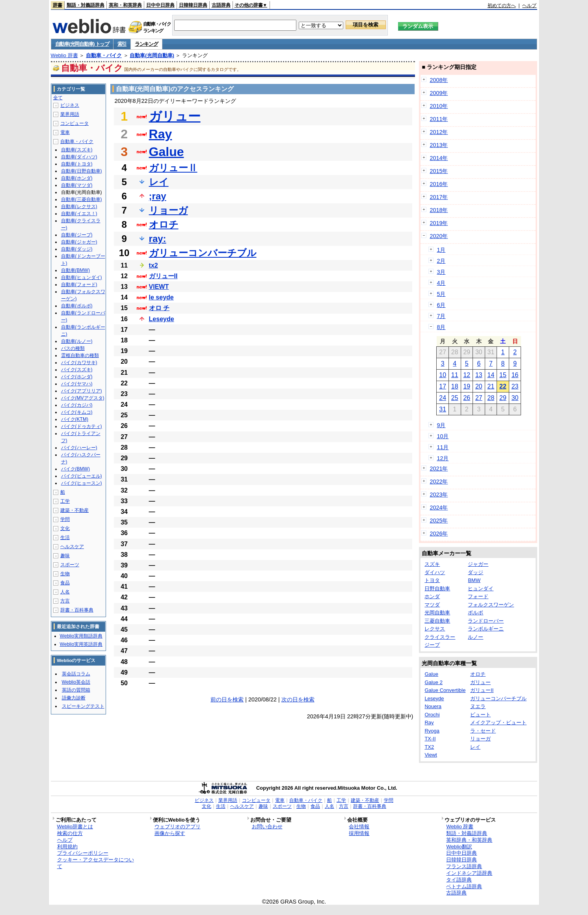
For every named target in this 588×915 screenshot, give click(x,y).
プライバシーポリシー (83, 853)
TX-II (430, 739)
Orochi (432, 715)
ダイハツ (435, 572)
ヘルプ (529, 6)
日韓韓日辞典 (193, 5)
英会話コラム (76, 674)
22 (503, 386)
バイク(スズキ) (77, 370)
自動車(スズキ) (77, 150)
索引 (122, 44)
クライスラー (440, 637)
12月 (443, 458)
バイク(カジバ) (77, 405)
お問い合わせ (267, 827)
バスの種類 (73, 348)
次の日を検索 (298, 699)
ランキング (146, 44)
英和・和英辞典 (125, 5)
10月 (443, 436)
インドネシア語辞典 (469, 873)
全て (58, 98)
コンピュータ (74, 123)
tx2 (154, 265)
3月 (441, 272)
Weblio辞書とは (75, 827)
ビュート (480, 715)
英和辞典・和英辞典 (469, 840)
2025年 (439, 521)
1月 (441, 250)
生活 (65, 537)
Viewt (431, 755)
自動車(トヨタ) (77, 164)
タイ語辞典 (459, 880)
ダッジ (475, 572)
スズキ (432, 564)
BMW (474, 580)
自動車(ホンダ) (77, 178)
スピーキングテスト (83, 706)
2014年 (439, 158)
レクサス (435, 629)
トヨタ (432, 580)
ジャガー (478, 564)
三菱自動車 (437, 621)
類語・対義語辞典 (86, 5)
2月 (441, 261)
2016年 (439, 184)
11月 (443, 447)
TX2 (429, 747)
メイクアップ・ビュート (498, 723)
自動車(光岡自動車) (152, 55)
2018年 (439, 210)
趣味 (65, 556)
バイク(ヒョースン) (82, 483)
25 (455, 398)
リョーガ (168, 210)
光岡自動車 (437, 613)
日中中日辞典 (160, 5)
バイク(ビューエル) (82, 476)
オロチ (164, 224)
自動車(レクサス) (79, 206)
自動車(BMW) (75, 270)
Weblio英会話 (76, 682)
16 (515, 375)
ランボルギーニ (486, 629)
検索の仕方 (70, 833)
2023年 (439, 495)
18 (455, 386)
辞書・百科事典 (77, 610)
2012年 (439, 132)
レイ (159, 182)
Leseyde (162, 319)
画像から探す (170, 833)
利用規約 (67, 847)
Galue (167, 152)
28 (491, 398)
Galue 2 (434, 682)
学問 (65, 519)
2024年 (439, 508)
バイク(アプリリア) (82, 391)
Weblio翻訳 (459, 847)
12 (467, 375)
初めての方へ (502, 6)
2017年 (439, 197)
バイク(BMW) (75, 469)
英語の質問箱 (76, 690)
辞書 (58, 5)
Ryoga (432, 731)
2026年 (439, 534)
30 (515, 398)
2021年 (439, 469)
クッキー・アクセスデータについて (96, 863)
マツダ (432, 605)
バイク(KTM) (75, 419)
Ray (161, 134)
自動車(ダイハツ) (79, 157)
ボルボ (475, 613)
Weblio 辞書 (64, 55)
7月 (441, 316)
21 (491, 386)
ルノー (475, 637)
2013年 (439, 145)
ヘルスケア (72, 547)
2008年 (439, 80)
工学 (65, 501)
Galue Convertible (445, 690)
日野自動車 (437, 589)
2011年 (439, 119)
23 (515, 386)
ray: (158, 239)
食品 (65, 583)
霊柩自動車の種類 (80, 355)
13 (479, 375)
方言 (65, 601)
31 (443, 409)
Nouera (433, 706)
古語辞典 (221, 5)
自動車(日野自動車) (82, 171)
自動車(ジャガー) (79, 242)
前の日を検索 (227, 699)
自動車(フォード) (79, 285)
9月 (441, 425)
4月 (441, 283)
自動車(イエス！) (79, 214)
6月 (441, 305)
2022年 (439, 482)
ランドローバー (486, 621)
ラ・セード (483, 731)
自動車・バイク (104, 55)
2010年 (439, 106)
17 (443, 386)
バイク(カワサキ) (79, 363)
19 (467, 386)
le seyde (161, 297)
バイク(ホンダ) (77, 377)
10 (443, 375)
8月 (441, 327)
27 (479, 398)
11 (455, 375)
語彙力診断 (74, 698)
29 (503, 398)
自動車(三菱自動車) (82, 199)
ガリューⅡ (173, 168)
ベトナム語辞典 (464, 886)
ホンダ (432, 596)
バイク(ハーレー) (79, 448)
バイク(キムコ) (77, 412)
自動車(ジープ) (77, 235)
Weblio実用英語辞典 (81, 644)
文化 (65, 528)
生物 (65, 574)
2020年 (439, 236)
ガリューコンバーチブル (203, 253)
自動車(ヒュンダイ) (82, 277)
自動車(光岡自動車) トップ (82, 44)
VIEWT (159, 287)
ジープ (432, 645)
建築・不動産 (74, 510)
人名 (65, 592)
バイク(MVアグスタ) (83, 398)
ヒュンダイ (481, 589)
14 (491, 375)
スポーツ (70, 565)
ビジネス (70, 105)
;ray (158, 196)
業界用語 (70, 114)
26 (467, 398)
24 (443, 398)
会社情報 (359, 827)
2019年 (439, 223)
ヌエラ (478, 706)
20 (479, 386)
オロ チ (159, 308)
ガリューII (163, 276)
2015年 (439, 171)
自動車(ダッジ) (77, 249)
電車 (65, 132)
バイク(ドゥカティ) (82, 426)
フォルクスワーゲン (491, 605)
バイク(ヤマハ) (77, 384)
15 (503, 375)
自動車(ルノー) (77, 341)
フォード (478, 596)
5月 (441, 294)
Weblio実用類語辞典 (81, 636)
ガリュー (175, 116)
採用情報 (359, 833)
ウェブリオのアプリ (178, 827)
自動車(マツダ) (77, 185)
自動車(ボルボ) (77, 306)
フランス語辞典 (464, 866)
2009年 (439, 93)
